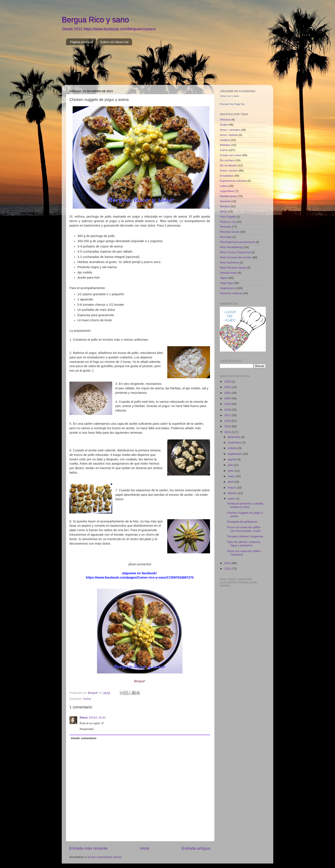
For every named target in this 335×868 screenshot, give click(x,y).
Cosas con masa (231, 155)
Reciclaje (226, 237)
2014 (228, 432)
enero (232, 499)
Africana (225, 120)
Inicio (145, 848)
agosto (232, 459)
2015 (228, 426)
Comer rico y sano (229, 96)
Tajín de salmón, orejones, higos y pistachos (244, 544)
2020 (228, 398)
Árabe (224, 125)
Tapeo (224, 278)
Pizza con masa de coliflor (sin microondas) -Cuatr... (245, 529)
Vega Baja (226, 283)
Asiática (225, 140)
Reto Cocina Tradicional (235, 252)
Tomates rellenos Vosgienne (245, 536)
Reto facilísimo (229, 262)
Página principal (82, 42)
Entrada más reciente (88, 848)
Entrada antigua (196, 848)
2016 (228, 421)
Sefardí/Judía (228, 273)
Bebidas (225, 145)
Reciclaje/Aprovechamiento (237, 242)
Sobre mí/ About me (114, 42)
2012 (228, 569)
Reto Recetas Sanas (233, 268)
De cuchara (227, 160)
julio (231, 465)
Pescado (226, 227)
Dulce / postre (229, 171)
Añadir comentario (84, 738)
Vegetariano (228, 288)
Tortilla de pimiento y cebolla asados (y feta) (245, 505)
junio (231, 471)
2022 (228, 387)
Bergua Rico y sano (95, 20)
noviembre (235, 443)
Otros (223, 212)
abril (231, 482)
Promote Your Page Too (232, 104)
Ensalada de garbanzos (242, 522)
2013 (228, 563)
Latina (224, 186)
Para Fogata (228, 217)
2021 (228, 393)
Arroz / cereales (230, 130)
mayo (232, 476)
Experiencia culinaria (233, 181)
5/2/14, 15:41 (97, 718)
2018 (228, 410)
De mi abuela (228, 165)
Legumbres (227, 191)
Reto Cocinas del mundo (236, 257)
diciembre (234, 437)
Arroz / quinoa (229, 135)
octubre (233, 448)
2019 (228, 404)
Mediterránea (228, 196)
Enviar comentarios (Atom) (105, 857)
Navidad (225, 201)
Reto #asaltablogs (231, 247)
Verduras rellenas (231, 293)
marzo (232, 488)
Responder (87, 729)
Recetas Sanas (230, 232)
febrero (233, 493)
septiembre (235, 454)
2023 (228, 382)
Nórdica (225, 206)
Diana (84, 718)
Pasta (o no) (228, 222)
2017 (228, 415)
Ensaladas (227, 176)
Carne (87, 699)
